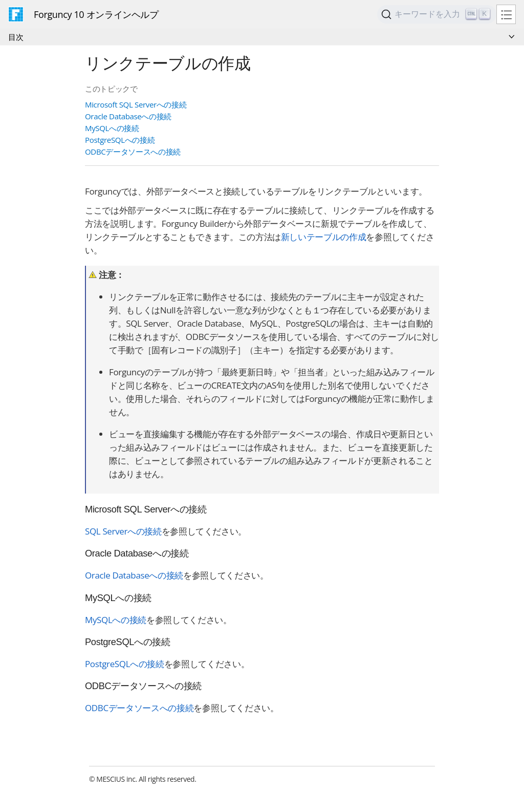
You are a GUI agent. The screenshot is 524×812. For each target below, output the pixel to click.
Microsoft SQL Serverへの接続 (136, 104)
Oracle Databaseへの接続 (128, 116)
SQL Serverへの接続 (123, 531)
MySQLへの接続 (112, 128)
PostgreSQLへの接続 (120, 140)
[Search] (437, 14)
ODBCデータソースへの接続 (133, 152)
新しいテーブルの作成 (323, 237)
